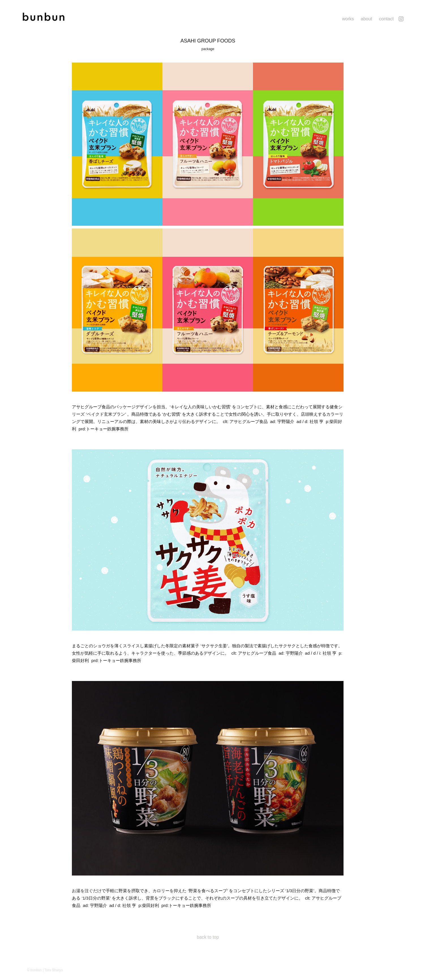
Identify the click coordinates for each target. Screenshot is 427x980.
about (366, 19)
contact (386, 19)
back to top (208, 937)
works (348, 19)
